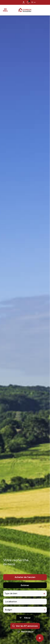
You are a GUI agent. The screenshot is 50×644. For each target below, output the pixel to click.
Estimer (25, 588)
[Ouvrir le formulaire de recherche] (25, 621)
